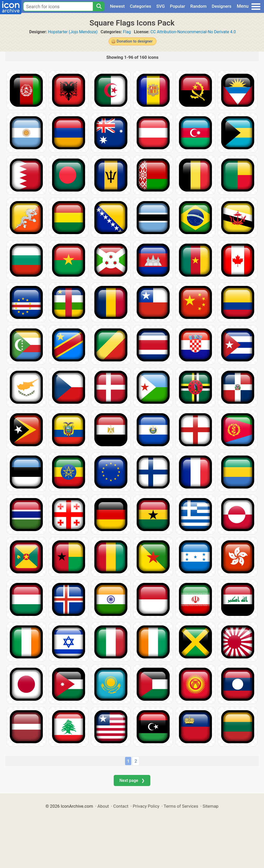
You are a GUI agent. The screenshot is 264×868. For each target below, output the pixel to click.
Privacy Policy (146, 806)
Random (198, 6)
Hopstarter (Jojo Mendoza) (73, 32)
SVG (160, 6)
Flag (127, 32)
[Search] (99, 6)
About (103, 806)
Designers (221, 6)
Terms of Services (181, 806)
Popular (178, 6)
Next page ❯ (132, 780)
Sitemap (211, 806)
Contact (121, 806)
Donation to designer (134, 41)
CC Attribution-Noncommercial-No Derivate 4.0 (193, 32)
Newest (117, 6)
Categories (141, 6)
